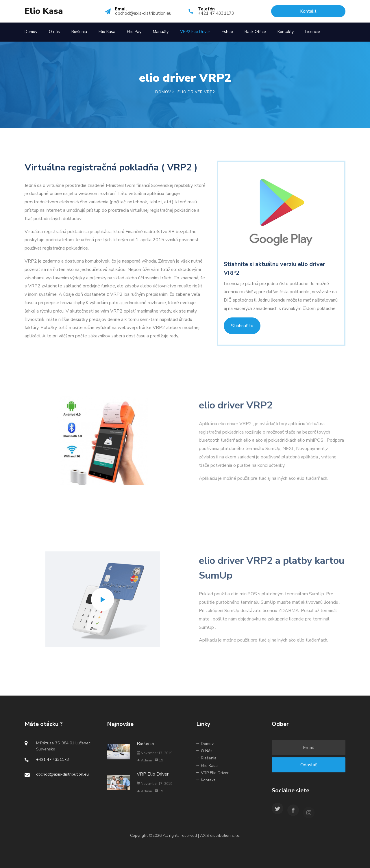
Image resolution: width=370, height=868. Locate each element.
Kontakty (286, 32)
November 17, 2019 (155, 753)
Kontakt (206, 780)
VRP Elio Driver (153, 774)
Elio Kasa (44, 11)
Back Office (255, 32)
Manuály (161, 32)
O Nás (204, 751)
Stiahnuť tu (242, 326)
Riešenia (79, 32)
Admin (144, 760)
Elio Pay (134, 32)
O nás (54, 32)
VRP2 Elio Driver (195, 32)
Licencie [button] (313, 32)
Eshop (227, 32)
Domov (31, 32)
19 (159, 760)
